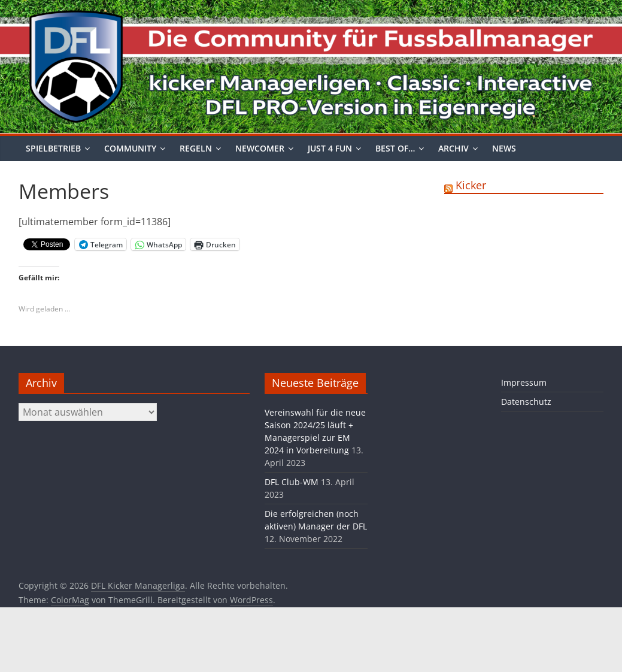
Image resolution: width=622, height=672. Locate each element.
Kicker (471, 185)
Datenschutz (526, 402)
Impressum (524, 382)
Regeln (196, 148)
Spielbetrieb (53, 148)
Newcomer (260, 148)
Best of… (395, 148)
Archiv (453, 148)
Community (130, 148)
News (504, 148)
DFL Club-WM (292, 482)
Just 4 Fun (330, 148)
